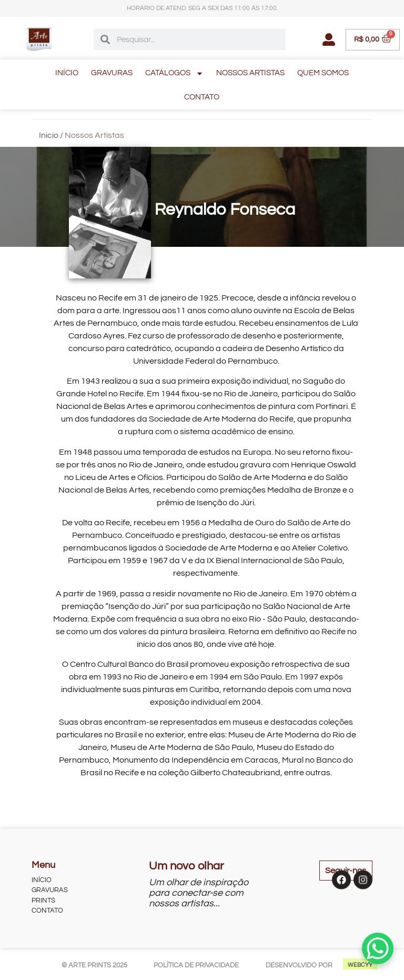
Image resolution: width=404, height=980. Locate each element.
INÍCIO (67, 73)
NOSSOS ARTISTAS (250, 73)
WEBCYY (360, 965)
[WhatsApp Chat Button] (378, 948)
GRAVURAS (112, 73)
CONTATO (202, 97)
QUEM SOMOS (323, 73)
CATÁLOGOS (174, 73)
